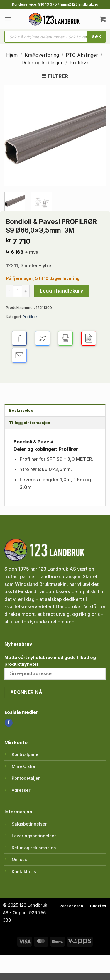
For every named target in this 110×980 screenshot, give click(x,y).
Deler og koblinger (42, 63)
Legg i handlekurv (61, 291)
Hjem (12, 55)
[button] (8, 19)
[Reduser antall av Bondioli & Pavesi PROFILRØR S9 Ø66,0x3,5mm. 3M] (9, 291)
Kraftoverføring (42, 55)
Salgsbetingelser (29, 824)
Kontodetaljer (26, 778)
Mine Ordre (23, 766)
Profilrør (79, 63)
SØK (97, 36)
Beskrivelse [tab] (21, 410)
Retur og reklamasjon (34, 848)
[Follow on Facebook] (9, 723)
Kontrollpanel (26, 754)
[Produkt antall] (18, 291)
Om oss (19, 859)
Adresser (21, 790)
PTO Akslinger (82, 55)
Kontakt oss (24, 871)
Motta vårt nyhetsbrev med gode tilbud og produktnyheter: (55, 667)
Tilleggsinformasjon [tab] (30, 423)
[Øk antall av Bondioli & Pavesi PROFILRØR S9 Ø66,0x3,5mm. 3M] (26, 291)
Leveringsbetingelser (34, 836)
